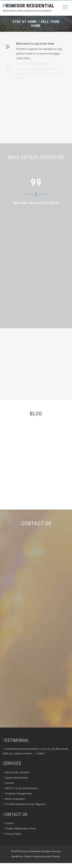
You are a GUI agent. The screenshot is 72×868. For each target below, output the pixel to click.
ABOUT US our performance (22, 788)
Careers (10, 783)
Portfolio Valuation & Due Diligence (25, 804)
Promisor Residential (28, 6)
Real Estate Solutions (17, 772)
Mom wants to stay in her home (35, 43)
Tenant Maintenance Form (20, 828)
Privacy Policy (13, 834)
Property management (18, 793)
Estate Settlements (17, 778)
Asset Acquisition (15, 799)
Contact (10, 823)
